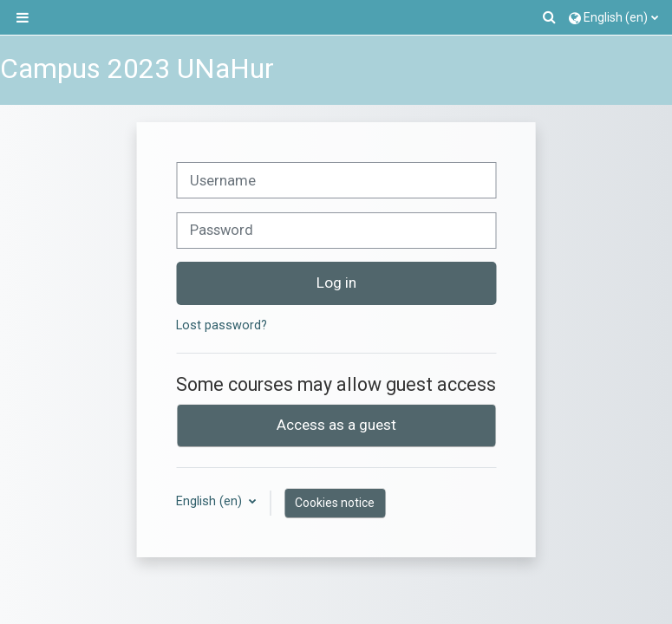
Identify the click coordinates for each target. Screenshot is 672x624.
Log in (336, 283)
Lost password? (222, 325)
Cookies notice (335, 503)
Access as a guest (336, 425)
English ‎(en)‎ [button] (211, 501)
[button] (551, 17)
